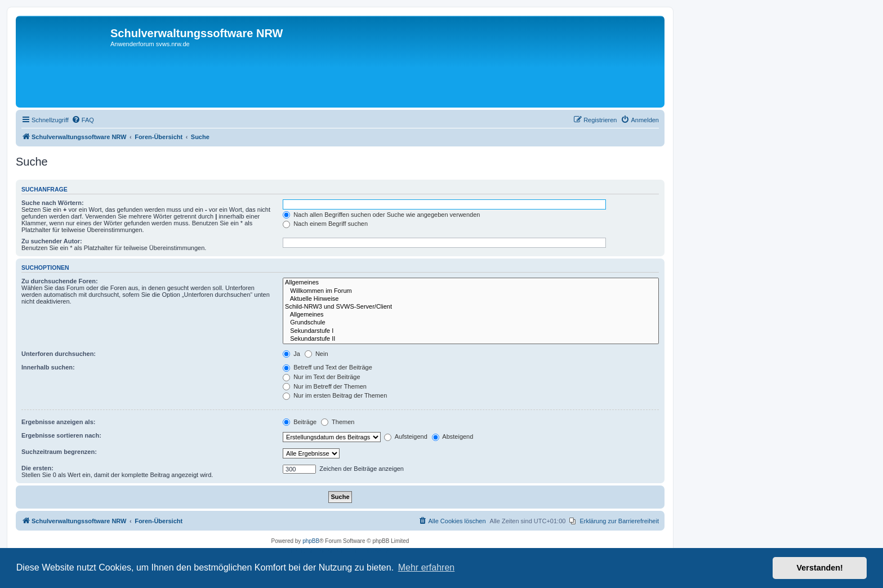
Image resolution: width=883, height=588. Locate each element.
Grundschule (471, 323)
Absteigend (453, 436)
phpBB (311, 541)
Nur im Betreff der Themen (325, 386)
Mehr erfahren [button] (427, 567)
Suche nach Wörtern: (53, 203)
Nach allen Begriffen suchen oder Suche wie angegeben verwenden (381, 215)
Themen (338, 422)
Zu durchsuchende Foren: (60, 281)
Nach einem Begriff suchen (325, 224)
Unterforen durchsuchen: (59, 354)
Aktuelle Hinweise (471, 299)
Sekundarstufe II (471, 339)
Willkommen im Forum (471, 291)
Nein (316, 354)
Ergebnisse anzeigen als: (58, 422)
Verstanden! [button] (820, 568)
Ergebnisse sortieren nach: (61, 435)
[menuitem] (83, 120)
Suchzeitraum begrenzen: (59, 452)
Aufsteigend (406, 436)
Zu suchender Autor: (52, 241)
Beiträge (300, 422)
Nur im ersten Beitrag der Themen (335, 395)
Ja (291, 354)
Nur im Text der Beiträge (321, 377)
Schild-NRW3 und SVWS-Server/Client (471, 307)
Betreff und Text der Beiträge (327, 367)
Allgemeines (471, 283)
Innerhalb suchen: (48, 367)
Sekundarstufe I (471, 331)
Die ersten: (37, 468)
